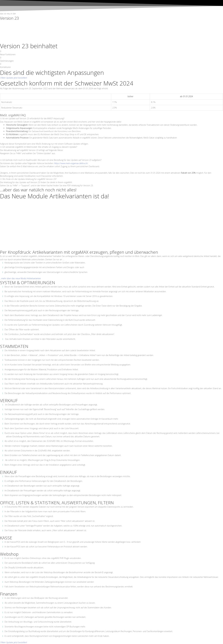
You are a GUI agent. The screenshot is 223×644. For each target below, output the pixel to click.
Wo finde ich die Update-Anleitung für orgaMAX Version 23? (30, 179)
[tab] (111, 119)
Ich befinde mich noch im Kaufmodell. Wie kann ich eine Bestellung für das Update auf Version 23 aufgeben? (52, 160)
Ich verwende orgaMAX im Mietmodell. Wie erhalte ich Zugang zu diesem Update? (40, 147)
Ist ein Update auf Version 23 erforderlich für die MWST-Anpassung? (33, 118)
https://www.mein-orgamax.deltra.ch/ (71, 163)
